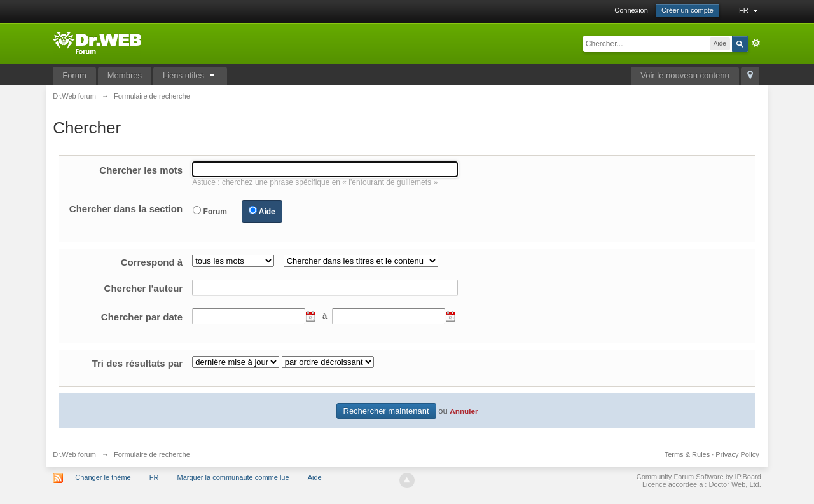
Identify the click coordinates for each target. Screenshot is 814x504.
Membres (125, 75)
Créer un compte (687, 10)
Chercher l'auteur (144, 288)
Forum (74, 75)
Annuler (464, 411)
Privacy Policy (737, 454)
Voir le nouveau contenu (685, 75)
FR (750, 10)
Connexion (631, 10)
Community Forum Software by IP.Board (699, 477)
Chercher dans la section (126, 209)
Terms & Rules (687, 454)
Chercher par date (142, 317)
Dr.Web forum (74, 454)
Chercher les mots (141, 170)
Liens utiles (190, 75)
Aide (267, 212)
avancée (756, 43)
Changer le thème (103, 477)
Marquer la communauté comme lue (233, 477)
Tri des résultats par (138, 363)
